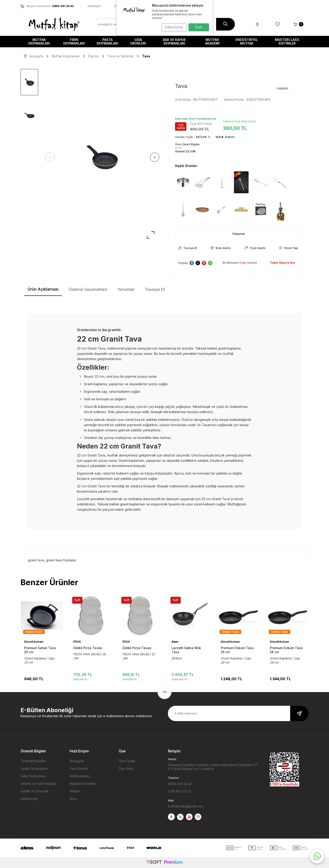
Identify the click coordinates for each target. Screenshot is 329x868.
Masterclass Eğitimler (287, 41)
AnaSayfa (94, 6)
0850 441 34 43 (180, 784)
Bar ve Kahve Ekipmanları (174, 41)
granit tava (36, 560)
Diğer (243, 263)
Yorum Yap (288, 248)
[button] (51, 157)
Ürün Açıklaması (43, 289)
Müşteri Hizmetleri (83, 784)
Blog (73, 799)
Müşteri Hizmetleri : (47, 6)
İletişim (75, 791)
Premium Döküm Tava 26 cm (237, 650)
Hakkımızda (29, 799)
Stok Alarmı (221, 248)
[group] (102, 157)
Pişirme (94, 56)
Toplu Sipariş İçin (283, 263)
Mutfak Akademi (212, 41)
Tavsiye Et (188, 248)
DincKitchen (34, 642)
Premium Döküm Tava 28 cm (286, 650)
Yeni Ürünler (79, 768)
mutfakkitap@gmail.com (186, 806)
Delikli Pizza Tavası (88, 648)
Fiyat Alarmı (255, 248)
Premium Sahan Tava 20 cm (40, 650)
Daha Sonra (173, 27)
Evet (199, 27)
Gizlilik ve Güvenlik (35, 791)
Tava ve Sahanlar (121, 56)
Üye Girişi (126, 768)
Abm (175, 642)
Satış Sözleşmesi (33, 776)
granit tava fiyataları (61, 560)
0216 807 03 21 (179, 791)
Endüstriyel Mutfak (247, 41)
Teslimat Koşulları (33, 761)
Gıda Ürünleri (138, 41)
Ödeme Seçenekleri (88, 289)
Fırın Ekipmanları (74, 41)
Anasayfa (34, 56)
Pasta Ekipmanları (107, 41)
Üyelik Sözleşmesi (34, 768)
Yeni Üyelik (127, 761)
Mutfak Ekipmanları (39, 41)
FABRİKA (283, 88)
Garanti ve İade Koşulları (39, 784)
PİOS (77, 642)
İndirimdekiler (80, 776)
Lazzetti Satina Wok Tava (186, 650)
